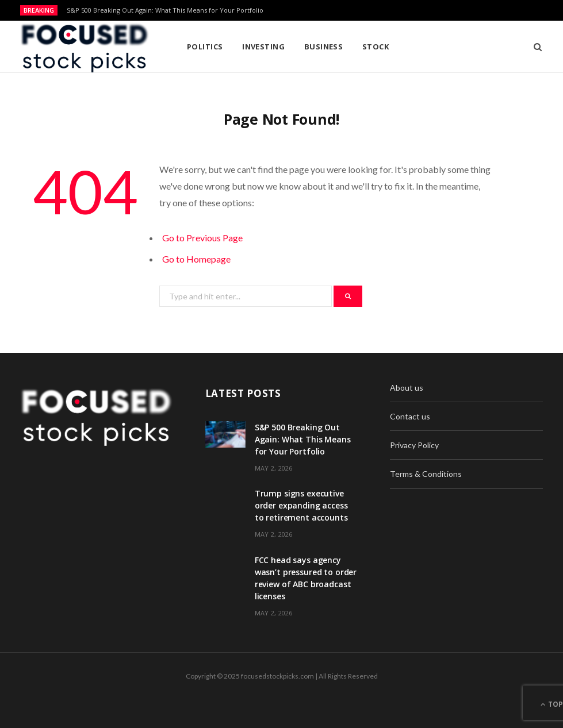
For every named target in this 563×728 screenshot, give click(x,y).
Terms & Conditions (426, 474)
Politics (205, 47)
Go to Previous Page (202, 238)
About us (407, 388)
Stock (376, 47)
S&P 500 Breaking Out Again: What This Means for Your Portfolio (165, 10)
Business (324, 47)
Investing (263, 47)
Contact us (410, 416)
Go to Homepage (196, 259)
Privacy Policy (414, 445)
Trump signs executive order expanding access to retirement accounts (301, 505)
